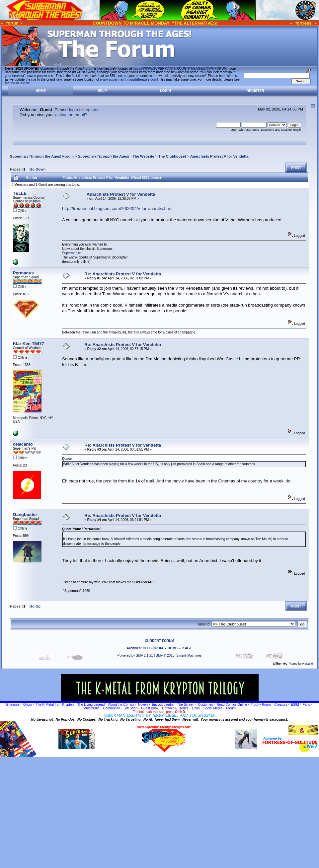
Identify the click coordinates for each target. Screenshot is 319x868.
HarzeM (308, 664)
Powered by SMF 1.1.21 (135, 655)
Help (102, 91)
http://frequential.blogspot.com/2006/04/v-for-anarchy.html (117, 209)
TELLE (20, 193)
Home (41, 91)
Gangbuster (25, 514)
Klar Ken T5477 (29, 344)
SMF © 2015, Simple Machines (179, 655)
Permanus (23, 273)
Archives (134, 648)
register (91, 110)
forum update (20, 83)
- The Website (116, 156)
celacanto (23, 444)
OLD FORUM (153, 648)
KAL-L (187, 648)
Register (255, 91)
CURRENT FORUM (159, 641)
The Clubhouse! (172, 156)
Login (165, 91)
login (74, 110)
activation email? (71, 115)
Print (296, 168)
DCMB (173, 648)
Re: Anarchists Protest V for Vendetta (123, 274)
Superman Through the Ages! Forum (42, 156)
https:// (180, 69)
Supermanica (72, 253)
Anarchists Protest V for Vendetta (219, 156)
